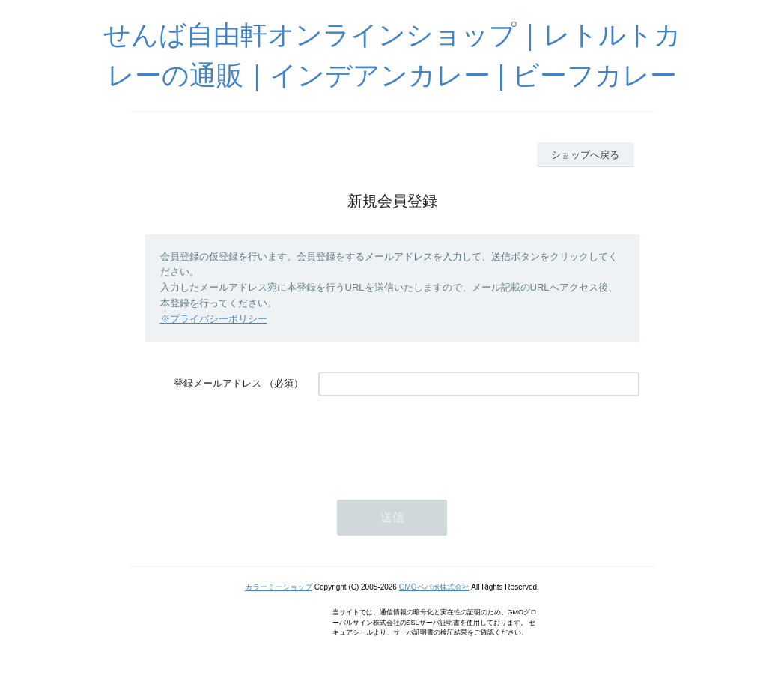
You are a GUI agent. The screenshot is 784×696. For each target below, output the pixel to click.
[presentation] (432, 441)
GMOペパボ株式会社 (434, 587)
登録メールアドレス (218, 383)
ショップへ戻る (585, 155)
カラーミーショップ (279, 587)
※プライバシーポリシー (214, 319)
